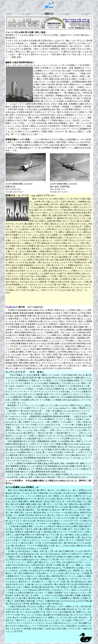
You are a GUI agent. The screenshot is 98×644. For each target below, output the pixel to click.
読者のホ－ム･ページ (18, 195)
